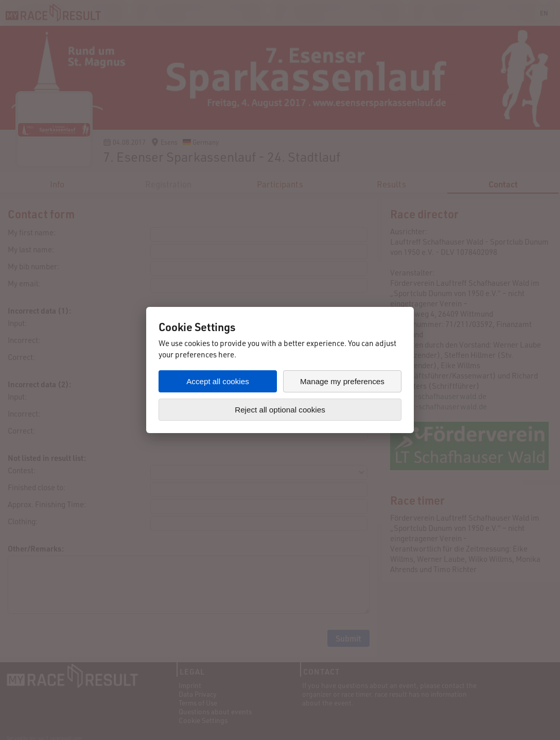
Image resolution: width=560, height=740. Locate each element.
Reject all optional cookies (280, 410)
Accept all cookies (218, 381)
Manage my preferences (342, 381)
